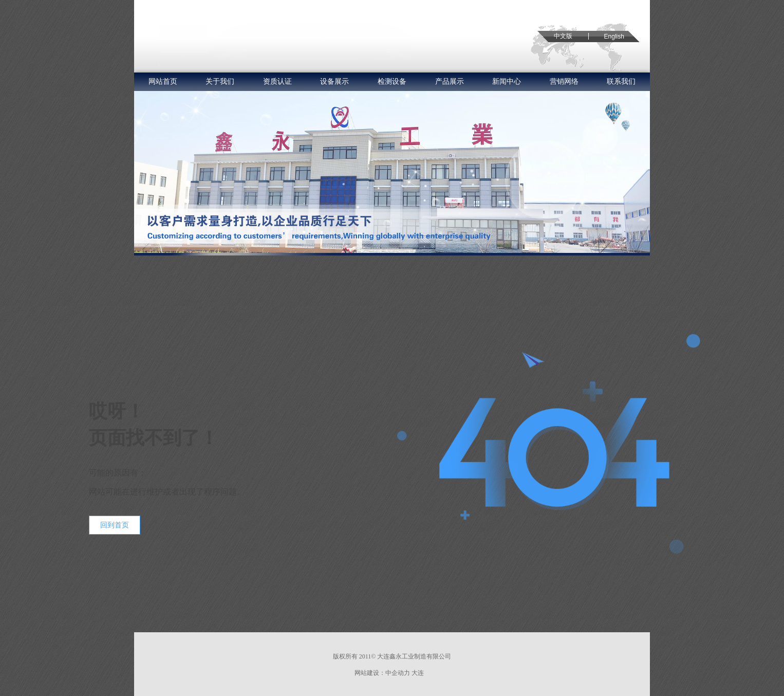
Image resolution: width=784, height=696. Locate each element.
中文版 (563, 36)
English (614, 36)
